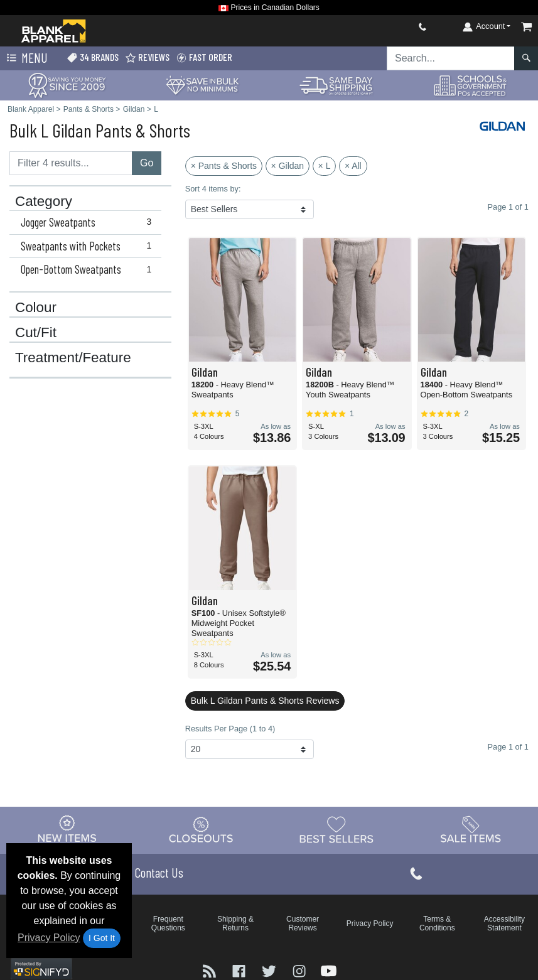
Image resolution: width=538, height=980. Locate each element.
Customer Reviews (303, 923)
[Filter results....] (71, 163)
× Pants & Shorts (224, 166)
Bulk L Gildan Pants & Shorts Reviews (265, 701)
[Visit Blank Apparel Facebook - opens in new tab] (240, 970)
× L (325, 166)
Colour (36, 308)
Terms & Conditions (437, 923)
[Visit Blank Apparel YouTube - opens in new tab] (329, 970)
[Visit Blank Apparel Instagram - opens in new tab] (301, 970)
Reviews (147, 57)
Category (44, 202)
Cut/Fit (36, 333)
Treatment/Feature (73, 358)
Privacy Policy (49, 938)
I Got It (102, 938)
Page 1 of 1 (508, 747)
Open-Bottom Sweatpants (89, 269)
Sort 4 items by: (213, 189)
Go (147, 163)
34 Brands (93, 57)
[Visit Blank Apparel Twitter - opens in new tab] (271, 970)
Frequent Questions (168, 923)
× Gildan (288, 166)
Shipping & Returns (235, 923)
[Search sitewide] (451, 58)
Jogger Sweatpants (89, 222)
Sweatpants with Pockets (89, 246)
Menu (26, 58)
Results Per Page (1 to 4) (230, 729)
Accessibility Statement (504, 923)
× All (353, 166)
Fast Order (204, 57)
